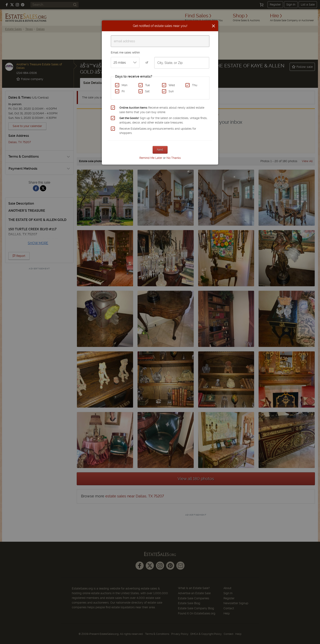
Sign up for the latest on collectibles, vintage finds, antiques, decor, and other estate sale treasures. (163, 120)
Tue (147, 85)
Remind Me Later (151, 158)
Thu (195, 85)
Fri (123, 91)
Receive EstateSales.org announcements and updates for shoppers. (158, 131)
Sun (171, 91)
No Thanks (174, 158)
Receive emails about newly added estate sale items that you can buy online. (162, 110)
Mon (124, 85)
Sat (147, 91)
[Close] (213, 26)
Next (160, 150)
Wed (172, 85)
